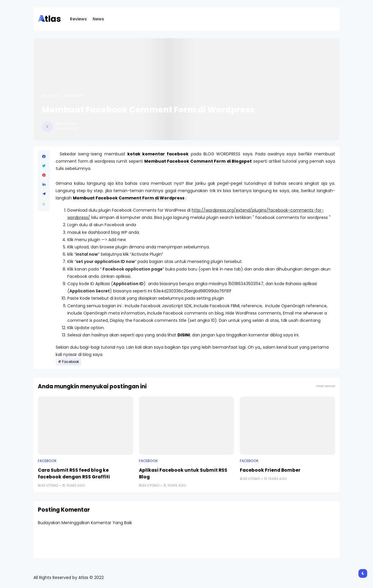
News (98, 19)
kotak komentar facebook (158, 154)
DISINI (184, 335)
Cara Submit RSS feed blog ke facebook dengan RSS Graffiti (74, 473)
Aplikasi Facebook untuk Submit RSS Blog (183, 473)
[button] (44, 204)
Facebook (73, 96)
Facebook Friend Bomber (270, 470)
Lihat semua (326, 386)
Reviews (78, 19)
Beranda (50, 96)
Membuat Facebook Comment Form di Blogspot (198, 161)
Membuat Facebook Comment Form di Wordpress (129, 198)
